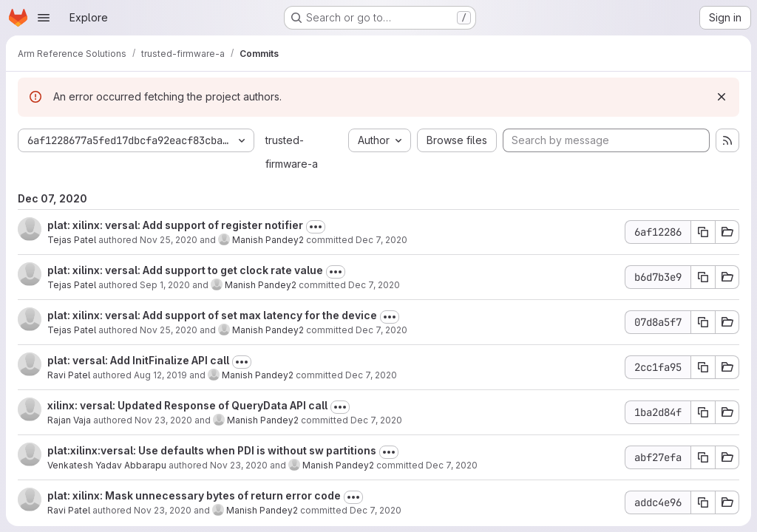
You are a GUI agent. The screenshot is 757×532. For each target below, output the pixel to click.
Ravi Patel (69, 375)
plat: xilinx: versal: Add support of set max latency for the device (212, 315)
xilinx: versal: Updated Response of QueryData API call (187, 405)
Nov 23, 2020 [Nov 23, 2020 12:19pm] (163, 510)
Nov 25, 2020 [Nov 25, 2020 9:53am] (169, 330)
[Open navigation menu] (44, 18)
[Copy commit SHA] (703, 232)
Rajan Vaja (69, 420)
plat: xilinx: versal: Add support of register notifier (175, 225)
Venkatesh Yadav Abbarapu (107, 465)
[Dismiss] (722, 97)
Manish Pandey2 (268, 240)
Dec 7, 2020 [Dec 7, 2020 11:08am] (376, 510)
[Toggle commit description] (316, 227)
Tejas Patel (72, 240)
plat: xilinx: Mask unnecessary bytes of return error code (194, 495)
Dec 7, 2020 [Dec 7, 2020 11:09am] (376, 420)
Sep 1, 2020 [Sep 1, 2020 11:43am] (165, 285)
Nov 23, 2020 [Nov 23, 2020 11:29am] (239, 465)
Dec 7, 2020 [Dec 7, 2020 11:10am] (381, 240)
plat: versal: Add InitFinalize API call (138, 360)
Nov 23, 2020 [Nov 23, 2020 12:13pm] (163, 420)
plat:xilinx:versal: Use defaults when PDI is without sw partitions (212, 450)
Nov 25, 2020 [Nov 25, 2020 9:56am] (169, 240)
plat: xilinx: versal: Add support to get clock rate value (185, 270)
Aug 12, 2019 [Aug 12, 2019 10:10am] (160, 375)
